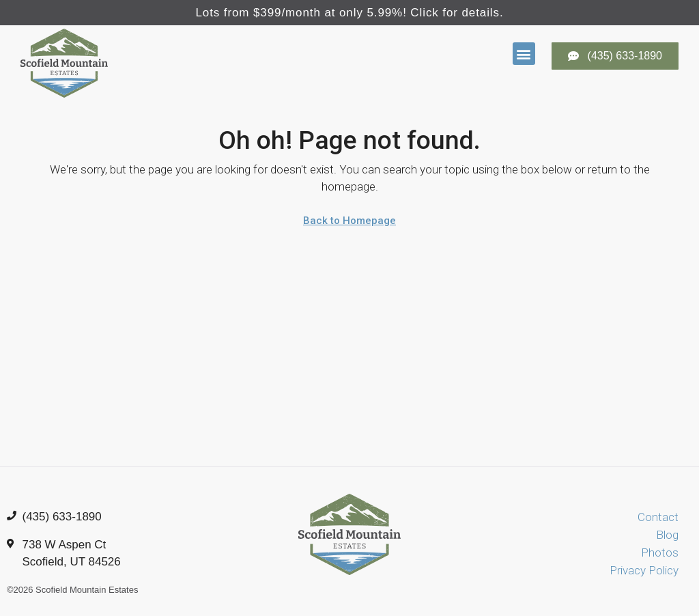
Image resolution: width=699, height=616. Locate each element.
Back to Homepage (349, 221)
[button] (524, 54)
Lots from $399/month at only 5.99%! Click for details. (349, 13)
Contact (658, 517)
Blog (667, 535)
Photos (660, 552)
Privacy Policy (644, 570)
